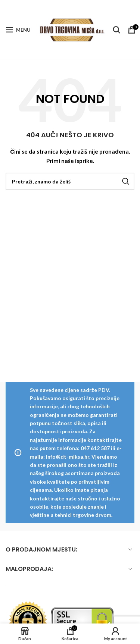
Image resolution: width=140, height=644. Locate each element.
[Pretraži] (116, 30)
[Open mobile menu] (18, 30)
